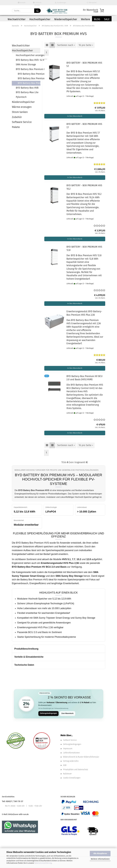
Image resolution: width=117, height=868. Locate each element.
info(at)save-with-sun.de (18, 815)
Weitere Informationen (100, 859)
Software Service (22, 122)
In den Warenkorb (75, 116)
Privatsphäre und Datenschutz (76, 770)
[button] (47, 45)
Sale (107, 19)
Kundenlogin (61, 3)
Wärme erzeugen (22, 107)
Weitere (86, 19)
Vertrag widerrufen (71, 761)
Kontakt (22, 3)
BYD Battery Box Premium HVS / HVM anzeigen (29, 74)
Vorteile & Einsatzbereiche (29, 657)
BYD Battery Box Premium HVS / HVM (28, 69)
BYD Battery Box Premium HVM (29, 78)
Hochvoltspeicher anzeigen (28, 55)
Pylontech (21, 97)
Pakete (16, 127)
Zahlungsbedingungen (49, 713)
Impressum (68, 749)
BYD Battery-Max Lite (27, 92)
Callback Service (37, 3)
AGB (65, 766)
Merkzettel (92, 3)
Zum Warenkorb (69, 714)
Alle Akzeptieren (100, 854)
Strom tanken (20, 112)
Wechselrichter (17, 19)
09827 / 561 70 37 (14, 802)
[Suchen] (37, 11)
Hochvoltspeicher (40, 19)
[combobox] (66, 45)
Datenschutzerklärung (43, 863)
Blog (97, 19)
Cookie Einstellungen (72, 778)
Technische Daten (24, 665)
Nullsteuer (67, 774)
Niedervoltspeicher (66, 19)
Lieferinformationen (71, 753)
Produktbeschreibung (26, 649)
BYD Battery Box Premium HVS (29, 83)
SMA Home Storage (26, 64)
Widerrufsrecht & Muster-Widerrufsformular (81, 757)
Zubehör (17, 117)
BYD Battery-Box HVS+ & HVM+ (28, 60)
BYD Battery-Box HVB (27, 88)
